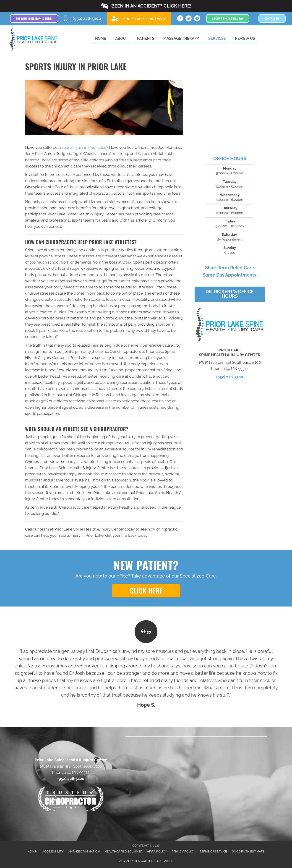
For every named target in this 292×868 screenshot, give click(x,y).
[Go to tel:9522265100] (83, 19)
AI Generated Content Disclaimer (146, 861)
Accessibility (53, 851)
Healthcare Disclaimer (123, 851)
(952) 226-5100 (230, 377)
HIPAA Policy (157, 851)
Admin (33, 851)
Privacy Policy (183, 851)
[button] (146, 6)
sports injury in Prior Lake (84, 147)
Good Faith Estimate (248, 851)
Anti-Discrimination (84, 851)
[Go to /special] (139, 18)
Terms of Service (213, 851)
